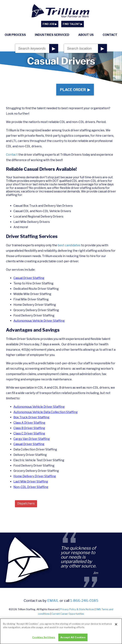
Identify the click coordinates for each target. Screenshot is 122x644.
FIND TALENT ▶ (73, 24)
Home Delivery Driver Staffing (35, 476)
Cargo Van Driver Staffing (32, 439)
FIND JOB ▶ (50, 24)
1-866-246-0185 (84, 601)
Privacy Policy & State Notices (77, 609)
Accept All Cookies (73, 639)
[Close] (116, 626)
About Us (86, 35)
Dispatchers (26, 503)
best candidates (69, 245)
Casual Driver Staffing (29, 278)
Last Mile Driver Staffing (31, 482)
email (53, 601)
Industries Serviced (52, 35)
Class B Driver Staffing (29, 428)
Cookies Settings (44, 639)
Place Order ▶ (75, 90)
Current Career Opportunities (68, 614)
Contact (110, 35)
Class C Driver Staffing (29, 433)
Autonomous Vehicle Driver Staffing (39, 321)
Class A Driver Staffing (29, 423)
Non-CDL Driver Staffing (31, 487)
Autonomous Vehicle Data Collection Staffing (46, 412)
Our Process (15, 35)
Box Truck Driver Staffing (31, 417)
